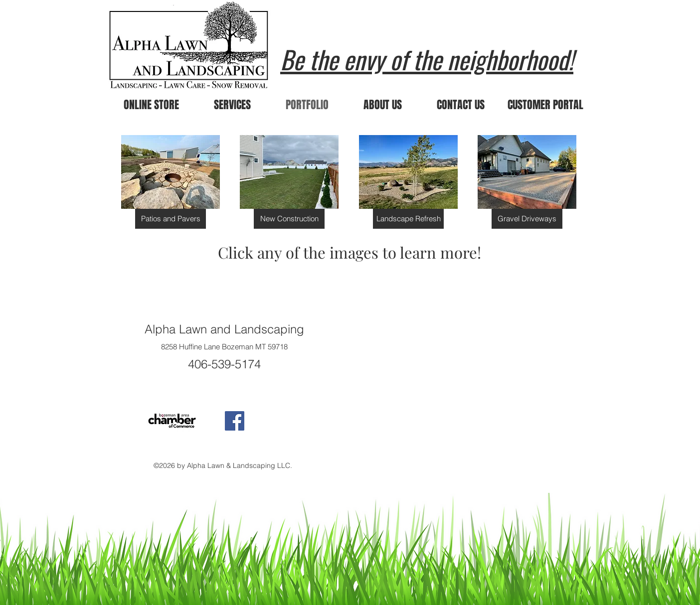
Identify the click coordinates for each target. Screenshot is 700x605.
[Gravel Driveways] (527, 219)
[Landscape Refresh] (408, 219)
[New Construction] (289, 219)
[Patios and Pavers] (171, 219)
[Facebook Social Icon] (235, 421)
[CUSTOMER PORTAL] (545, 105)
